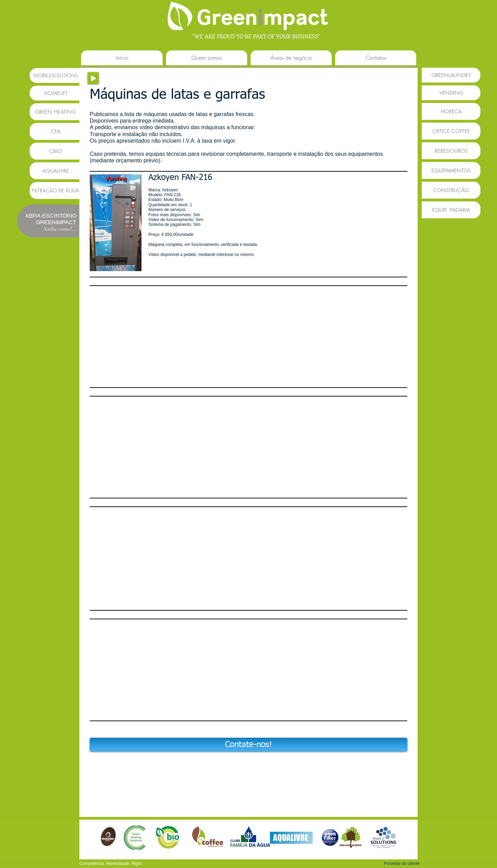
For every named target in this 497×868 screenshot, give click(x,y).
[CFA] (56, 131)
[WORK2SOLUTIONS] (56, 75)
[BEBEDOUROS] (451, 151)
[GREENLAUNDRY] (451, 75)
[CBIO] (56, 151)
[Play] (93, 78)
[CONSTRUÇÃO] (451, 190)
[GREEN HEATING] (56, 112)
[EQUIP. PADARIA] (451, 210)
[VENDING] (451, 93)
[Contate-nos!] (248, 745)
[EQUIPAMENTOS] (451, 170)
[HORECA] (451, 111)
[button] (116, 223)
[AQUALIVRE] (56, 171)
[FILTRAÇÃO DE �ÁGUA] (56, 190)
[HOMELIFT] (56, 93)
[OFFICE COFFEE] (451, 131)
